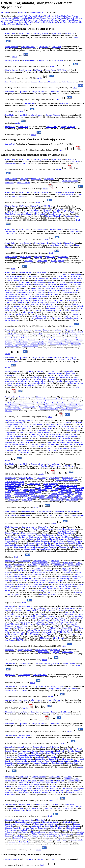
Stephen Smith (74, 231)
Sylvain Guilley (63, 22)
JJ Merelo (77, 761)
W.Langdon (22, 12)
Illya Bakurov (24, 163)
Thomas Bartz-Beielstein (14, 276)
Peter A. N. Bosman (60, 278)
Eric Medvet (69, 466)
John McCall (40, 292)
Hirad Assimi (40, 214)
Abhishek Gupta (76, 276)
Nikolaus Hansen (24, 282)
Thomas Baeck (13, 515)
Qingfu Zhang (47, 286)
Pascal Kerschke (25, 284)
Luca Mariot (62, 16)
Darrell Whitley (20, 314)
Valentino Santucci (39, 573)
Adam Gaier (13, 300)
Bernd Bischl (42, 828)
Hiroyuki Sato (19, 340)
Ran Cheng (70, 428)
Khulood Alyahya (73, 430)
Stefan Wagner (26, 300)
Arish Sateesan (58, 18)
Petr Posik (52, 282)
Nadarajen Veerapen (55, 214)
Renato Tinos (53, 340)
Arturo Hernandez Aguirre (15, 482)
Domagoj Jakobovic (36, 16)
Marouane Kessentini (41, 763)
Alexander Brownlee (70, 292)
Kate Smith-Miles (15, 212)
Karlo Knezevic (29, 20)
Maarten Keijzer (61, 840)
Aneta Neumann (21, 344)
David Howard (37, 424)
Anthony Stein (71, 440)
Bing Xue (75, 161)
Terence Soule (23, 753)
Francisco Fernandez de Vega (31, 298)
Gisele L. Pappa (54, 338)
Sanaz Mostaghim (12, 361)
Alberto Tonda (70, 373)
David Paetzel (48, 304)
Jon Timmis (60, 751)
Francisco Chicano (55, 373)
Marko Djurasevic (25, 330)
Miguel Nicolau (14, 490)
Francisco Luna (11, 824)
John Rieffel (38, 310)
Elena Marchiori (41, 22)
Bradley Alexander (70, 434)
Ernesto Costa (54, 759)
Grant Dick (57, 212)
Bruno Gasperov (73, 16)
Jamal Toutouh (53, 294)
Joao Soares (43, 594)
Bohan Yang (73, 22)
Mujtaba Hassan (46, 18)
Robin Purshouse (77, 498)
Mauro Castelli (17, 20)
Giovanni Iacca (26, 294)
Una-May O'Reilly (15, 24)
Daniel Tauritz (67, 290)
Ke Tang (25, 424)
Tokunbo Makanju (24, 450)
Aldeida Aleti (64, 334)
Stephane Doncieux (71, 310)
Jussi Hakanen (54, 290)
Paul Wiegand (50, 288)
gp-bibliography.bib (37, 12)
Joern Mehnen (25, 824)
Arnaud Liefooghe (53, 306)
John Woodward (67, 340)
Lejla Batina (52, 22)
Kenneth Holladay (77, 840)
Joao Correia (10, 233)
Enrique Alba (34, 822)
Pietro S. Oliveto (56, 608)
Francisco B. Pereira (25, 757)
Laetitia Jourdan (23, 379)
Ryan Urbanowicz (66, 589)
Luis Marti (9, 438)
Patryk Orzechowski (49, 589)
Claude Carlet (23, 16)
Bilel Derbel (77, 284)
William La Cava (56, 318)
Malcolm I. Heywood (16, 808)
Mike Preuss (52, 284)
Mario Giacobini (56, 245)
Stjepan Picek (57, 33)
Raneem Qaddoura (57, 261)
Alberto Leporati (7, 22)
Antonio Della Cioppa (36, 444)
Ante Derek (26, 24)
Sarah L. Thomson (23, 183)
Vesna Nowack (72, 300)
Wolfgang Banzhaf (55, 688)
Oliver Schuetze (37, 379)
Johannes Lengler (57, 500)
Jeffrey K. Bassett (65, 288)
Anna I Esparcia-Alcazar (30, 579)
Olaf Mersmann (39, 282)
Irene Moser (51, 334)
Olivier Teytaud (14, 594)
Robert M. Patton (49, 632)
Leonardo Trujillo (38, 342)
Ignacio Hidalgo (11, 298)
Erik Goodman (61, 488)
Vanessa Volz (65, 284)
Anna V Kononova (15, 278)
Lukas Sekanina (44, 652)
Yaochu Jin (68, 316)
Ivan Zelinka (52, 450)
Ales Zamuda (76, 334)
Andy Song (68, 216)
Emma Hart (9, 183)
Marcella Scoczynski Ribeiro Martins (14, 18)
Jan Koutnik (51, 757)
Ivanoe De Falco (19, 444)
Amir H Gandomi (70, 212)
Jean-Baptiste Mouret (53, 310)
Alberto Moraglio (74, 274)
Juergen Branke (11, 432)
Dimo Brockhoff (75, 282)
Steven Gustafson (12, 320)
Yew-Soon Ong (62, 276)
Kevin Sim (31, 810)
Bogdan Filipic (32, 276)
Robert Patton (37, 288)
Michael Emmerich (43, 278)
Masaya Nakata (11, 442)
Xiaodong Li (47, 210)
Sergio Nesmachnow (42, 296)
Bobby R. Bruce (58, 300)
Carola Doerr (60, 274)
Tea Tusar (62, 282)
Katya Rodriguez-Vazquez (15, 484)
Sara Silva (70, 749)
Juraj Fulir (39, 20)
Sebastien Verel (69, 306)
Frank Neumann (14, 385)
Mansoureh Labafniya (52, 20)
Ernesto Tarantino (53, 308)
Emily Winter (23, 302)
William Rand (37, 834)
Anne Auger (39, 280)
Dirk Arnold (67, 496)
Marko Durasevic (50, 16)
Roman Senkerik (23, 452)
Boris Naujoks (39, 284)
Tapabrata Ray (13, 500)
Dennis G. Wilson (63, 375)
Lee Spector (74, 314)
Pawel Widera (50, 761)
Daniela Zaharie (76, 278)
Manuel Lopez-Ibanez (24, 292)
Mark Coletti (60, 286)
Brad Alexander (21, 581)
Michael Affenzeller (41, 300)
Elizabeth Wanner (22, 342)
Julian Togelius (28, 312)
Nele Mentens (78, 18)
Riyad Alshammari (49, 579)
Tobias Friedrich (21, 737)
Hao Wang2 (50, 515)
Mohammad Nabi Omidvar (23, 308)
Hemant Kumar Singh (37, 446)
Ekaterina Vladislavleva (14, 828)
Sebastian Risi (68, 338)
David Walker (40, 294)
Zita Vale (54, 594)
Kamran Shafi (67, 830)
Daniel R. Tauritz (43, 432)
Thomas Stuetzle (34, 304)
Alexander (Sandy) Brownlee (16, 436)
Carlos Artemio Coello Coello (67, 480)
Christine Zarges (29, 490)
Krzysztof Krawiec (12, 375)
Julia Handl (35, 210)
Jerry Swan (47, 836)
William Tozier (11, 690)
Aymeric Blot (10, 302)
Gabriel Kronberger (72, 318)
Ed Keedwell (28, 440)
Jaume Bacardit (54, 292)
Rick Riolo (23, 690)
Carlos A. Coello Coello (68, 360)
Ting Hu (44, 466)
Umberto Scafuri (53, 444)
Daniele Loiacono (70, 822)
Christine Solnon (35, 492)
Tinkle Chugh (21, 290)
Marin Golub (18, 22)
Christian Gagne (64, 377)
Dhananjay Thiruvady (53, 216)
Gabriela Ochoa (27, 338)
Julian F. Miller (52, 127)
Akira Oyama (47, 634)
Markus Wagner (34, 18)
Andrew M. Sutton (12, 346)
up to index (5, 12)
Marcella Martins (45, 511)
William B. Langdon (39, 302)
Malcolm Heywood (25, 381)
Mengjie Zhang (40, 381)
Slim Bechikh (76, 344)
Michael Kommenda (39, 318)
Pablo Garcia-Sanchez (70, 181)
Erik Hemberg (24, 336)
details (76, 37)
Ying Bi (46, 212)
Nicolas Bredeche (12, 338)
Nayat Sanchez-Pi (73, 436)
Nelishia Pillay (38, 334)
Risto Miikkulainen (72, 342)
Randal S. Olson (71, 688)
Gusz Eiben (61, 424)
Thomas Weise (66, 426)
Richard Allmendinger (32, 212)
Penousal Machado (12, 296)
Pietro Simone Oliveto (30, 346)
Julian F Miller (29, 22)
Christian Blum (20, 822)
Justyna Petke (54, 302)
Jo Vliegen (68, 18)
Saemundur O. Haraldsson (39, 436)
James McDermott (34, 808)
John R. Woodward (27, 432)
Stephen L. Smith (51, 834)
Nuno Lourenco (56, 466)
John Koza (48, 488)
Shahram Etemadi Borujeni (70, 20)
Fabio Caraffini (14, 280)
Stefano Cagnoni (11, 294)
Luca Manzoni (6, 20)
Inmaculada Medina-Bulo (59, 344)
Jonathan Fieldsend (39, 316)
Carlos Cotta (10, 381)
